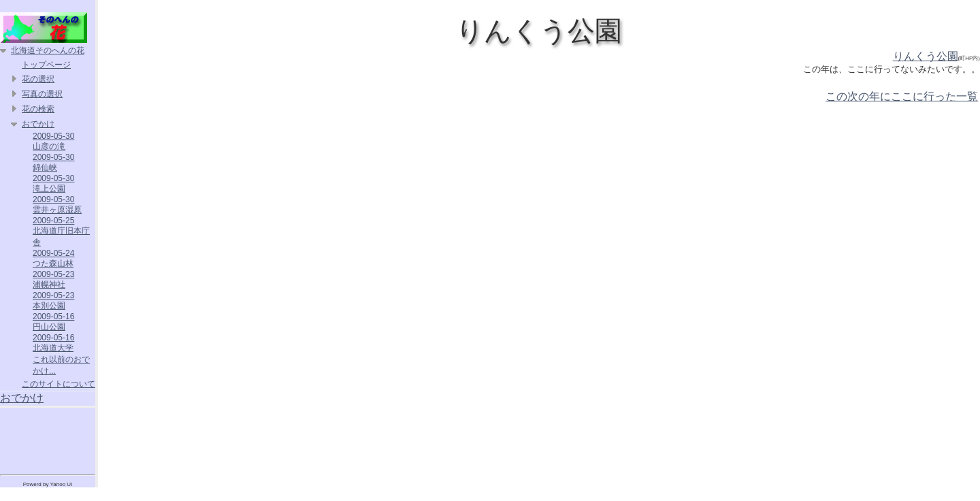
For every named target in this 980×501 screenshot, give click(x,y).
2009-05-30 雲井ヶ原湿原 (57, 205)
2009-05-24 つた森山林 (53, 258)
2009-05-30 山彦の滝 (53, 141)
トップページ (46, 65)
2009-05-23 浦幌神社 (53, 279)
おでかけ (38, 124)
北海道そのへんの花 (48, 50)
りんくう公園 (926, 56)
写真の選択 (42, 94)
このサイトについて (59, 384)
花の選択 (38, 79)
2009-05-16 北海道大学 (53, 343)
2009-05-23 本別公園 (53, 301)
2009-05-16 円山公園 (53, 322)
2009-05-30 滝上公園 (53, 183)
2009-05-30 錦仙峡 (53, 162)
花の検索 (38, 109)
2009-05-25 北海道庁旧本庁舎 (61, 231)
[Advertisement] (48, 438)
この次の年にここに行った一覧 (902, 96)
